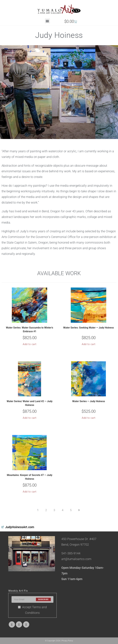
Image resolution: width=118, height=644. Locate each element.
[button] (47, 21)
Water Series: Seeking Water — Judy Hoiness (88, 328)
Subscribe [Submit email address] (43, 599)
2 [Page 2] (46, 510)
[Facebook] (19, 624)
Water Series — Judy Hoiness (89, 401)
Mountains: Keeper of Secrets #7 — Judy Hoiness (30, 477)
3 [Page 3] (54, 510)
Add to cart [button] (30, 344)
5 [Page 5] (71, 510)
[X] (12, 624)
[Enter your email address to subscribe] (32, 599)
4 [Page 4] (63, 510)
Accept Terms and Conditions (32, 610)
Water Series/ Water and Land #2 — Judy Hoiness (30, 403)
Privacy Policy (67, 641)
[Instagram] (26, 624)
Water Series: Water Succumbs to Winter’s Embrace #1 (29, 330)
